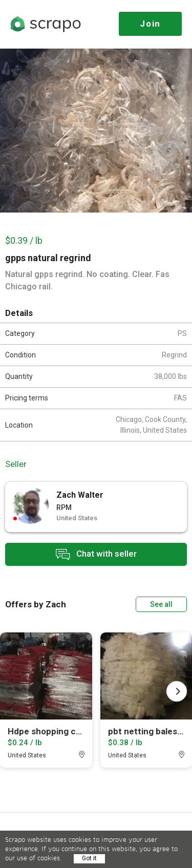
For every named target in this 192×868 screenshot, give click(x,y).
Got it (89, 858)
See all (161, 604)
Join (150, 24)
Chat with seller (96, 554)
